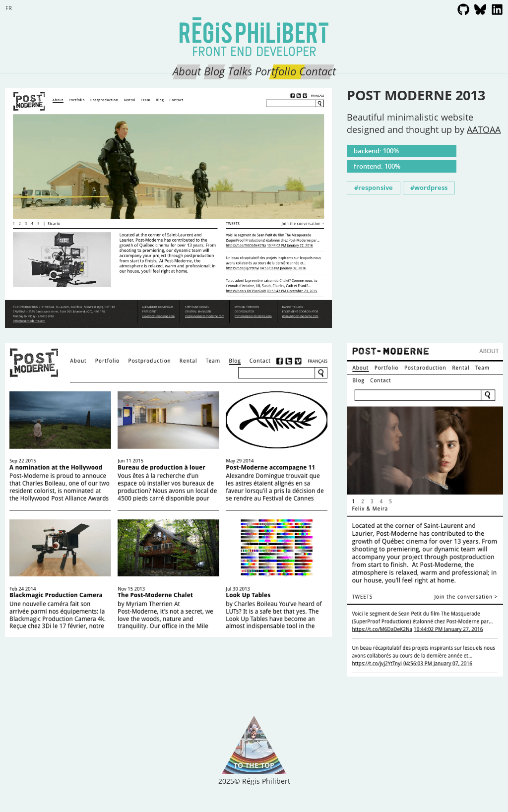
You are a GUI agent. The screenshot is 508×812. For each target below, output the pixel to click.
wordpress (431, 188)
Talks (240, 71)
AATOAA (484, 129)
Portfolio (276, 71)
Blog (214, 71)
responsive (376, 188)
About (187, 71)
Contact (317, 71)
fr (9, 8)
